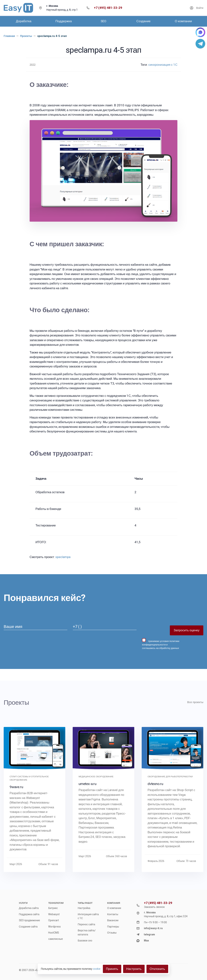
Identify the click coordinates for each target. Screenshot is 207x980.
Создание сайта (28, 927)
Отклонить (157, 969)
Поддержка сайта (29, 914)
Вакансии (113, 920)
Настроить (134, 969)
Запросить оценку (187, 630)
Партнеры (113, 927)
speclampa (63, 557)
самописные (55, 939)
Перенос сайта (86, 924)
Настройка (84, 908)
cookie (97, 969)
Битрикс (53, 908)
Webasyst (54, 914)
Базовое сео (85, 941)
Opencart (54, 920)
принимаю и (161, 644)
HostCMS (54, 933)
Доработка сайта (29, 908)
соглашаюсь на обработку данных (161, 648)
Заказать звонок (154, 907)
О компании (114, 908)
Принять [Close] (112, 969)
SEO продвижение (30, 920)
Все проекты (195, 702)
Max (146, 941)
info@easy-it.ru (153, 928)
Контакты (113, 914)
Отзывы (112, 933)
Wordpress (54, 927)
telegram (149, 934)
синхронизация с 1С (163, 65)
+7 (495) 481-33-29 (108, 8)
